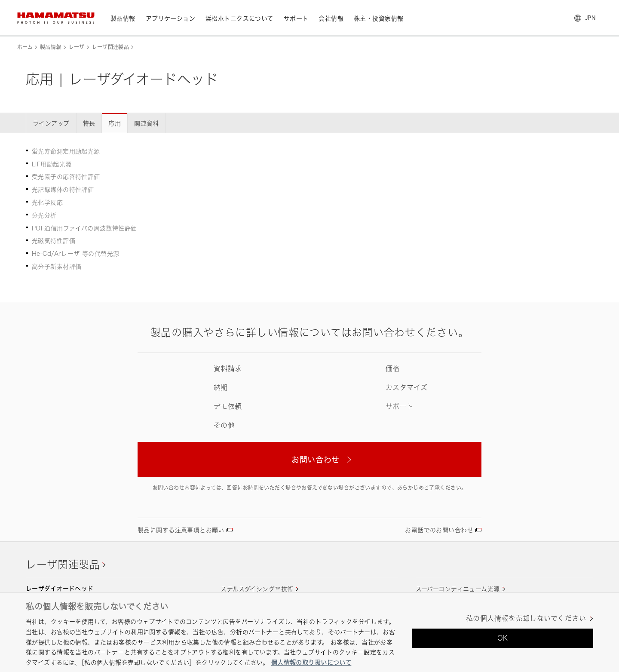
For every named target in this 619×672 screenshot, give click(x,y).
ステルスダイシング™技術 (257, 589)
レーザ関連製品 (111, 47)
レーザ (77, 47)
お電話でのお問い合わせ (439, 530)
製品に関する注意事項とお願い (181, 530)
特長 (89, 123)
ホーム (25, 47)
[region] (309, 632)
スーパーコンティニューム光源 (458, 589)
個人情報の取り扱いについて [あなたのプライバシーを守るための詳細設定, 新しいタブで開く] (311, 662)
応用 (115, 123)
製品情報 (51, 47)
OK (503, 638)
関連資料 (147, 123)
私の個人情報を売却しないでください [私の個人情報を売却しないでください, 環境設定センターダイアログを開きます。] (526, 618)
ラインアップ (51, 123)
